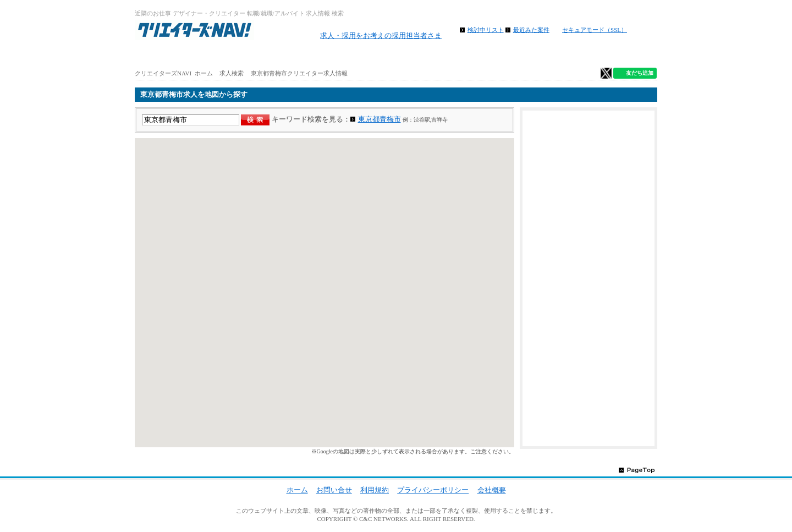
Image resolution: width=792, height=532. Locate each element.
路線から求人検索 (352, 55)
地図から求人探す (439, 55)
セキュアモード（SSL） (595, 30)
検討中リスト (486, 30)
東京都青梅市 (380, 119)
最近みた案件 (531, 30)
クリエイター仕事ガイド (613, 55)
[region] (324, 293)
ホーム (178, 55)
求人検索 (232, 73)
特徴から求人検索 (526, 55)
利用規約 (375, 490)
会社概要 (492, 490)
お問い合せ (334, 490)
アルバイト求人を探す (265, 55)
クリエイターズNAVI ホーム (174, 73)
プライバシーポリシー (433, 490)
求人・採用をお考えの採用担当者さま (381, 35)
